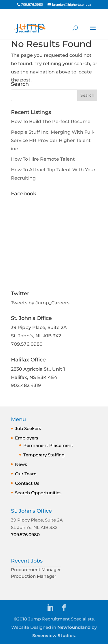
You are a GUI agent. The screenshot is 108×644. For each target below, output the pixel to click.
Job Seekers (28, 428)
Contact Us (27, 483)
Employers (27, 438)
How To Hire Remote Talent (43, 159)
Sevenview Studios (54, 636)
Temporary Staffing (44, 455)
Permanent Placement (48, 445)
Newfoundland (74, 627)
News (21, 464)
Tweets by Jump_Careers (40, 303)
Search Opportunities (38, 493)
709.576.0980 (25, 535)
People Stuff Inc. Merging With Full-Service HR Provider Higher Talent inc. (53, 140)
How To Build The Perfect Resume (51, 121)
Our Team (26, 474)
